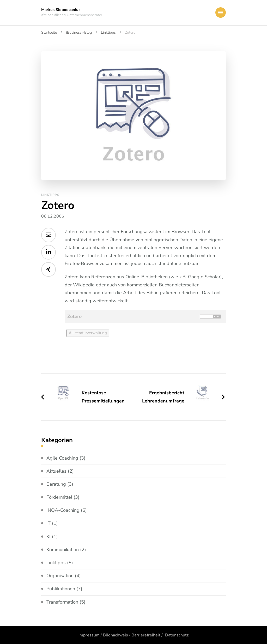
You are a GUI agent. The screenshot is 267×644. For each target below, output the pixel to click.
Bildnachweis (116, 635)
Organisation (60, 576)
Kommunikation (63, 550)
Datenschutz (177, 635)
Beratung (56, 484)
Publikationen (61, 589)
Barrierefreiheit (146, 635)
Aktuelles (56, 471)
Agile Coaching (62, 458)
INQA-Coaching (63, 510)
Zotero (74, 316)
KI (48, 537)
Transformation (62, 602)
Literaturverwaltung (90, 333)
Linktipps (50, 195)
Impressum (89, 635)
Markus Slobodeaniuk (61, 10)
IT (48, 523)
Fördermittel (59, 497)
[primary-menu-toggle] (221, 13)
